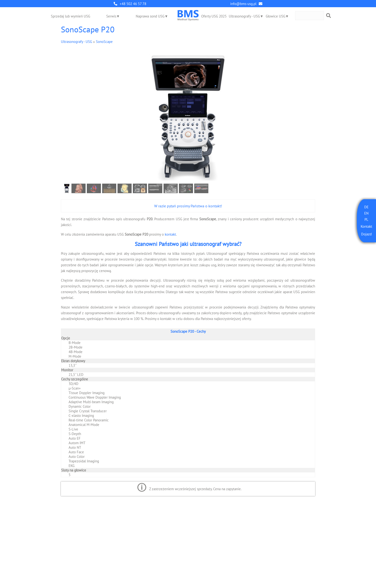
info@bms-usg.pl (243, 4)
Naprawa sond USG (150, 16)
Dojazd (366, 234)
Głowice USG (276, 16)
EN (366, 213)
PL (366, 219)
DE (366, 207)
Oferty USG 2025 (214, 16)
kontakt (170, 234)
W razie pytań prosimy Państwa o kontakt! (188, 206)
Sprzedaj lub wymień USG (70, 16)
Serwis (111, 16)
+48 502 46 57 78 (133, 4)
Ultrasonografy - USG (244, 16)
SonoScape (104, 42)
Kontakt (366, 226)
